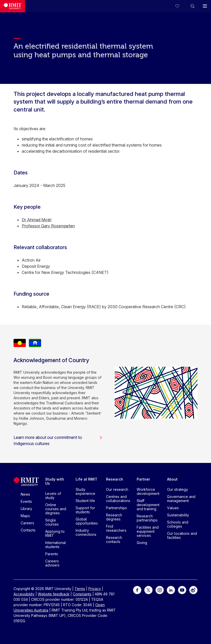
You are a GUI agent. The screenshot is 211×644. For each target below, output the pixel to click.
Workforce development (148, 491)
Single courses (52, 522)
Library (26, 509)
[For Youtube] (182, 590)
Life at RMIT (86, 479)
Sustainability (178, 515)
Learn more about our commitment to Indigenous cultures (58, 440)
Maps (25, 516)
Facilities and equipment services (148, 531)
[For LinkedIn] (171, 590)
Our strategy (178, 489)
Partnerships (116, 508)
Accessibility (24, 594)
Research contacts (114, 540)
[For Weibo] (193, 590)
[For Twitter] (148, 590)
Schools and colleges (178, 524)
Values (173, 508)
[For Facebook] (137, 590)
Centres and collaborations (118, 499)
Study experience (85, 491)
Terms (80, 589)
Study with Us (55, 481)
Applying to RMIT (55, 533)
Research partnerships (147, 518)
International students (56, 545)
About (172, 479)
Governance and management (181, 499)
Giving (142, 543)
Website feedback (54, 594)
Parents (52, 554)
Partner (143, 479)
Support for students (85, 510)
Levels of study (53, 496)
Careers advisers (52, 563)
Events (26, 501)
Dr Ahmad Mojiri (37, 220)
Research (115, 479)
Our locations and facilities (182, 535)
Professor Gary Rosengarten (48, 226)
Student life (85, 501)
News (25, 494)
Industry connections (86, 532)
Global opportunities (87, 521)
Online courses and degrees (56, 509)
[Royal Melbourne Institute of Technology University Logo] (13, 6)
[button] (193, 6)
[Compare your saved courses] (180, 6)
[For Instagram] (160, 590)
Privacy (95, 589)
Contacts (28, 530)
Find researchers (116, 528)
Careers (27, 523)
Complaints (82, 594)
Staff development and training (148, 505)
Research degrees (114, 517)
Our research (117, 489)
